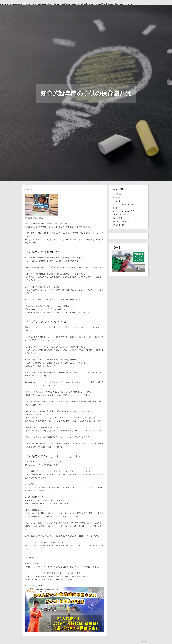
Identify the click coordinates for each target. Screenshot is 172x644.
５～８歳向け (117, 198)
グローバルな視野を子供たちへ (123, 204)
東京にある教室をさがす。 (122, 221)
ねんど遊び (116, 208)
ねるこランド (29, 3)
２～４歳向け (117, 194)
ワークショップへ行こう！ (122, 215)
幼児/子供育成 (126, 3)
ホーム (116, 3)
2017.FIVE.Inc (145, 641)
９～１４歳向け (118, 201)
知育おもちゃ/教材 (119, 225)
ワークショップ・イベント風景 (123, 211)
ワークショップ (140, 3)
